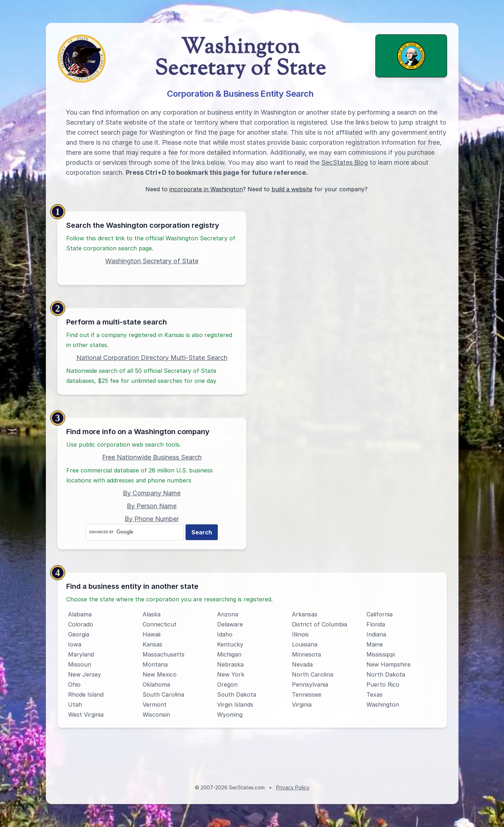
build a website (292, 189)
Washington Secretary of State (152, 261)
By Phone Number (152, 519)
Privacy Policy (293, 787)
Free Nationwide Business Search (152, 457)
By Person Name (152, 506)
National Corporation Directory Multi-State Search (152, 358)
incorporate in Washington (206, 189)
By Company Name (152, 493)
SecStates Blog (345, 162)
